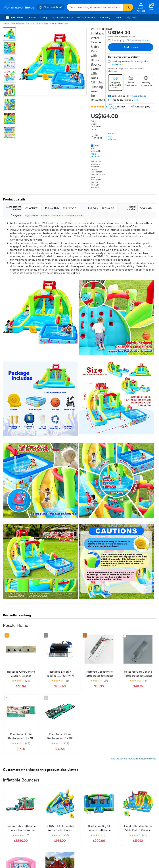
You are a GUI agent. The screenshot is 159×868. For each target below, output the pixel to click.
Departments (14, 17)
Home (6, 23)
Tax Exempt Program (93, 789)
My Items (132, 17)
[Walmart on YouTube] (19, 823)
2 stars (47, 689)
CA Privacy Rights (131, 774)
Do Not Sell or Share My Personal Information (134, 789)
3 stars (47, 685)
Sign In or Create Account (46, 747)
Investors (8, 779)
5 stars (47, 677)
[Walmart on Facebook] (6, 823)
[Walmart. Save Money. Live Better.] (19, 7)
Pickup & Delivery (86, 17)
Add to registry (141, 107)
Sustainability (10, 784)
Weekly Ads (121, 747)
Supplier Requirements (15, 789)
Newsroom (9, 774)
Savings (44, 17)
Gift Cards (48, 784)
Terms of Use (128, 764)
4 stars (47, 681)
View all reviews (15, 702)
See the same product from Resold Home (134, 470)
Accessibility (89, 779)
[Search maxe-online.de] (95, 7)
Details (135, 100)
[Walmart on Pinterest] (25, 823)
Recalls (86, 774)
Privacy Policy (129, 769)
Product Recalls (90, 784)
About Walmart (11, 764)
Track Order (98, 747)
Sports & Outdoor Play (37, 23)
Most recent (22, 714)
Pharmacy (105, 17)
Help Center (76, 747)
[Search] (128, 7)
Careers (119, 17)
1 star (47, 693)
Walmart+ (48, 779)
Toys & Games (17, 23)
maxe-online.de (96, 155)
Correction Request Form (22, 651)
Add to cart (131, 47)
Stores (46, 769)
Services (32, 17)
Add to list (118, 107)
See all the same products (142, 624)
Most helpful (65, 714)
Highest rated (44, 714)
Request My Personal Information (133, 781)
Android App (10, 810)
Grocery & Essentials (62, 17)
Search (150, 714)
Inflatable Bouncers (59, 23)
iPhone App (10, 805)
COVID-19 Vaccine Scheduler (98, 764)
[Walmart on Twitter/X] (12, 823)
